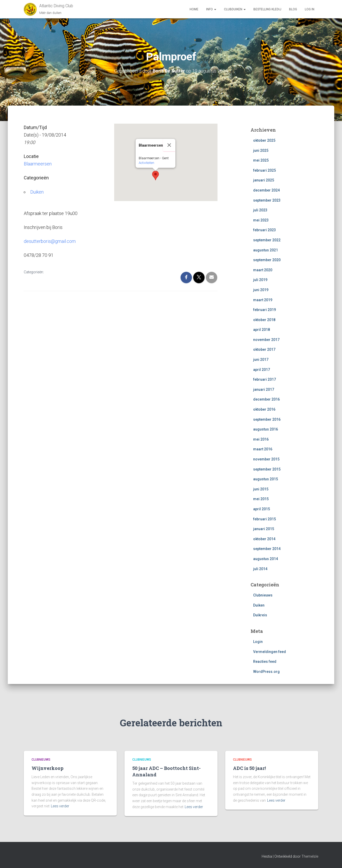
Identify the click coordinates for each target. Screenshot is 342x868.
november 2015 (266, 459)
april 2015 (262, 509)
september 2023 (267, 200)
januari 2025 (264, 180)
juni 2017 (261, 360)
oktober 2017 (264, 349)
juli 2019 (260, 280)
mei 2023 (261, 220)
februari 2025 (265, 170)
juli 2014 (260, 569)
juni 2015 (261, 489)
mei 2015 (261, 499)
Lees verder (60, 806)
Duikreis (260, 615)
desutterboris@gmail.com (50, 241)
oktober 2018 (264, 320)
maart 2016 (263, 449)
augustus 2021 (266, 250)
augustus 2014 (266, 559)
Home (194, 9)
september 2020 (267, 260)
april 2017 (262, 370)
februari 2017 (265, 379)
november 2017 (266, 340)
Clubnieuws (263, 595)
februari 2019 (265, 310)
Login (258, 642)
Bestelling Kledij (267, 9)
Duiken (37, 192)
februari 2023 (265, 230)
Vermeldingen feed (270, 652)
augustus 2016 (266, 429)
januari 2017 (264, 389)
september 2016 (267, 419)
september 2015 (267, 469)
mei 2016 (261, 439)
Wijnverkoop (48, 768)
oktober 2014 (264, 539)
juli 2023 (260, 210)
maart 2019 (263, 300)
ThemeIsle (310, 856)
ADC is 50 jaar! (249, 768)
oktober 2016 (264, 409)
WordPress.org (266, 672)
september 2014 (267, 549)
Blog (293, 9)
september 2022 (267, 240)
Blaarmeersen (38, 164)
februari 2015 (265, 519)
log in (310, 9)
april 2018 (262, 330)
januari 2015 (264, 529)
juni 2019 (261, 290)
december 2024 (266, 190)
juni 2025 (261, 150)
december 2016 (266, 399)
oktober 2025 (264, 140)
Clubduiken (235, 9)
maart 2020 (263, 270)
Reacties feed (265, 662)
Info (211, 9)
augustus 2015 (266, 479)
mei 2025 (261, 160)
